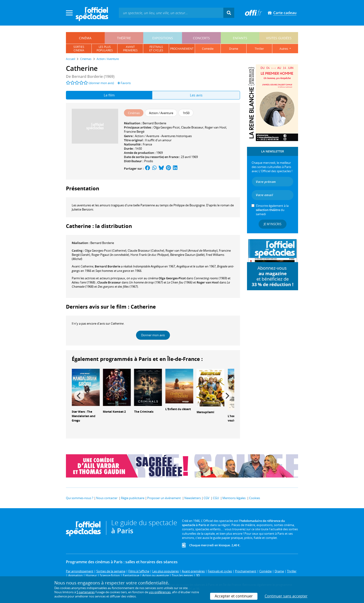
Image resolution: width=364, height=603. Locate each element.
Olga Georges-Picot (167, 127)
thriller (259, 49)
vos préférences (160, 592)
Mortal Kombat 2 (114, 412)
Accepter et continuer (234, 596)
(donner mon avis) (101, 83)
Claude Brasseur (192, 127)
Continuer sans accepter (286, 596)
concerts (201, 38)
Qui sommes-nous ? (80, 498)
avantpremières (130, 49)
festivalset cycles (156, 49)
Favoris (124, 83)
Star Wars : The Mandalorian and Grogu (84, 416)
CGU (216, 498)
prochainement (182, 49)
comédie (208, 49)
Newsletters (193, 498)
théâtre (124, 38)
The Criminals (144, 412)
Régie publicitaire (133, 498)
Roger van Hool (215, 127)
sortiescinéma (79, 49)
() (106, 250)
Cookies (255, 498)
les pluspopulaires (105, 49)
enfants (240, 38)
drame (234, 49)
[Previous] (79, 396)
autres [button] (284, 49)
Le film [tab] (109, 95)
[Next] (227, 396)
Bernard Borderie (154, 123)
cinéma (85, 38)
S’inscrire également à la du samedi (272, 210)
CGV (206, 498)
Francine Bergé (134, 132)
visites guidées (279, 38)
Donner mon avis (153, 335)
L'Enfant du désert (178, 409)
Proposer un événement (164, 498)
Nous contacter (107, 498)
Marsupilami (205, 412)
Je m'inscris (273, 224)
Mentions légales (234, 498)
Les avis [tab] (196, 95)
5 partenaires (86, 592)
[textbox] (171, 13)
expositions (163, 38)
